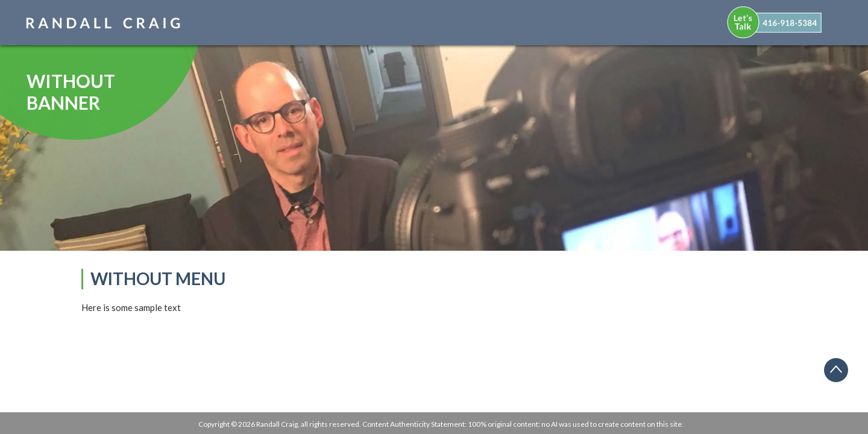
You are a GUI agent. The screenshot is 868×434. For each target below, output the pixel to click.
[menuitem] (782, 20)
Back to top (841, 374)
